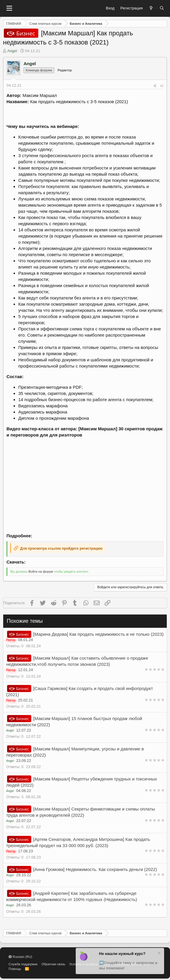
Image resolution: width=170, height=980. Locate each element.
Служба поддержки (23, 964)
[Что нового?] (151, 8)
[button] (9, 8)
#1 (162, 86)
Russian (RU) (20, 957)
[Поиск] (162, 8)
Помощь (15, 969)
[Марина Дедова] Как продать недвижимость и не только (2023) (98, 634)
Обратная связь (53, 964)
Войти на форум (41, 571)
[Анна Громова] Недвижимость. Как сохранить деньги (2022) (95, 869)
